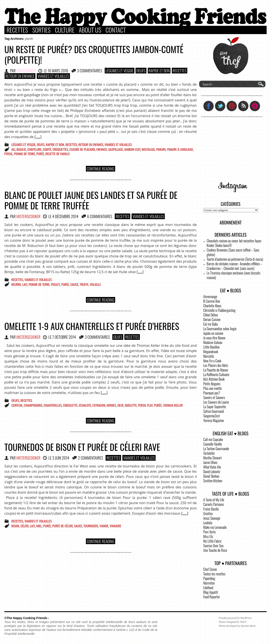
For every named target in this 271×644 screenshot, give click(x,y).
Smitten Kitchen (213, 481)
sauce (74, 284)
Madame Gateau (213, 342)
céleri (24, 526)
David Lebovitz (212, 472)
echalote (85, 405)
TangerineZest (211, 416)
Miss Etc (208, 536)
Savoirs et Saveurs (214, 398)
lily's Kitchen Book (214, 379)
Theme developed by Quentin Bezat (237, 626)
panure (161, 149)
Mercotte (209, 356)
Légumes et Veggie (120, 71)
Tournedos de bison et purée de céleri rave (82, 447)
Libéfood (208, 588)
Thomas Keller (173, 405)
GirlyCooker (26, 71)
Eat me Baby (211, 324)
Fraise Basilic (211, 509)
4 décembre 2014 (65, 216)
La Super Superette (215, 407)
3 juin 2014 (61, 458)
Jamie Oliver (210, 462)
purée (40, 154)
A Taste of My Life (214, 500)
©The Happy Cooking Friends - (27, 618)
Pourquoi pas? (212, 393)
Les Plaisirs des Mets (216, 365)
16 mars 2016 (58, 71)
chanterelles (53, 405)
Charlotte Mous (212, 306)
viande (104, 526)
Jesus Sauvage (212, 518)
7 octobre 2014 (64, 337)
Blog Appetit (211, 592)
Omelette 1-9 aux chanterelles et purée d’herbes (92, 326)
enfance (102, 149)
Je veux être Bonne (214, 338)
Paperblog (209, 578)
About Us (90, 30)
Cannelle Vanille (213, 444)
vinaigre (115, 526)
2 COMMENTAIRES (91, 458)
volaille (95, 284)
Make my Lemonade (215, 527)
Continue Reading (101, 169)
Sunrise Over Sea (213, 546)
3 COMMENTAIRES (89, 71)
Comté (47, 149)
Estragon (99, 405)
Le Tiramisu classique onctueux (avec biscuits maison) (234, 275)
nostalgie (148, 149)
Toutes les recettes (214, 574)
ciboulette (70, 405)
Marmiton (209, 583)
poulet (55, 284)
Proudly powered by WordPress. (235, 618)
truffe (84, 284)
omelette (131, 405)
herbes (111, 405)
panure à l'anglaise (180, 149)
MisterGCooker (28, 216)
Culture (65, 30)
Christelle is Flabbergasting (219, 310)
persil (9, 154)
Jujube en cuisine (213, 333)
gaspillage (116, 149)
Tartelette (209, 453)
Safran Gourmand (214, 411)
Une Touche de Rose (215, 550)
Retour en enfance (20, 76)
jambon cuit (132, 149)
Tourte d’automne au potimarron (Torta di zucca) (235, 259)
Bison (15, 526)
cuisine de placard (82, 149)
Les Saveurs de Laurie (216, 402)
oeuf (120, 405)
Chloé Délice (211, 315)
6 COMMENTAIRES (100, 216)
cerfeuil (17, 405)
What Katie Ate (212, 467)
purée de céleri (63, 526)
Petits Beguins (212, 384)
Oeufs (141, 71)
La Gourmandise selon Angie (220, 329)
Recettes (17, 30)
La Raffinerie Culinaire (216, 375)
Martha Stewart (212, 458)
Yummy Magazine (214, 420)
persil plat (145, 405)
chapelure (34, 149)
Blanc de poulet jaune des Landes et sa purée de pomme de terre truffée (91, 200)
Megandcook (211, 352)
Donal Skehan (211, 476)
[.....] (38, 137)
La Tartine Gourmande (216, 449)
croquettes (60, 149)
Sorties (41, 30)
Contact (116, 30)
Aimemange (210, 297)
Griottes (208, 514)
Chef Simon (210, 569)
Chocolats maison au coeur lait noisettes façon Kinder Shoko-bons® (234, 243)
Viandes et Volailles (53, 76)
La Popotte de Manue (216, 370)
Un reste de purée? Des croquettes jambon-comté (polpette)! (94, 54)
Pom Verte (209, 532)
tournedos (91, 526)
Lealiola (208, 523)
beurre (16, 284)
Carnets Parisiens (214, 504)
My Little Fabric (212, 541)
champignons (33, 405)
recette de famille (58, 154)
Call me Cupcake (213, 439)
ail (13, 149)
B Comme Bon (212, 301)
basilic (21, 149)
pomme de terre (24, 154)
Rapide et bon (159, 71)
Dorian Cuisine (212, 319)
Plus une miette (213, 388)
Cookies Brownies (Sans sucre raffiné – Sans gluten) (233, 252)
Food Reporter (212, 597)
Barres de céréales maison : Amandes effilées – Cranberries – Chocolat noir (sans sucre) (235, 266)
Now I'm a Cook (212, 361)
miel (39, 526)
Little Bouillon (211, 347)
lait (25, 284)
